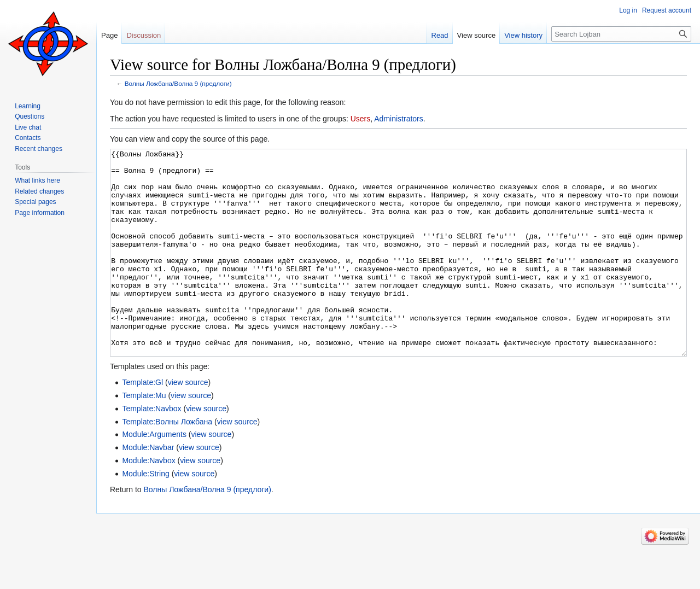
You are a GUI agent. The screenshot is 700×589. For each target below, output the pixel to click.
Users (361, 119)
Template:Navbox (151, 450)
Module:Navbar (148, 488)
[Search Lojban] (621, 34)
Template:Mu (144, 436)
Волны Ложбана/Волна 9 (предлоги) (178, 83)
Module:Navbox (148, 501)
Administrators (398, 119)
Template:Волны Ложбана (167, 463)
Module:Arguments (154, 475)
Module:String (145, 515)
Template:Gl (142, 423)
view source (188, 423)
